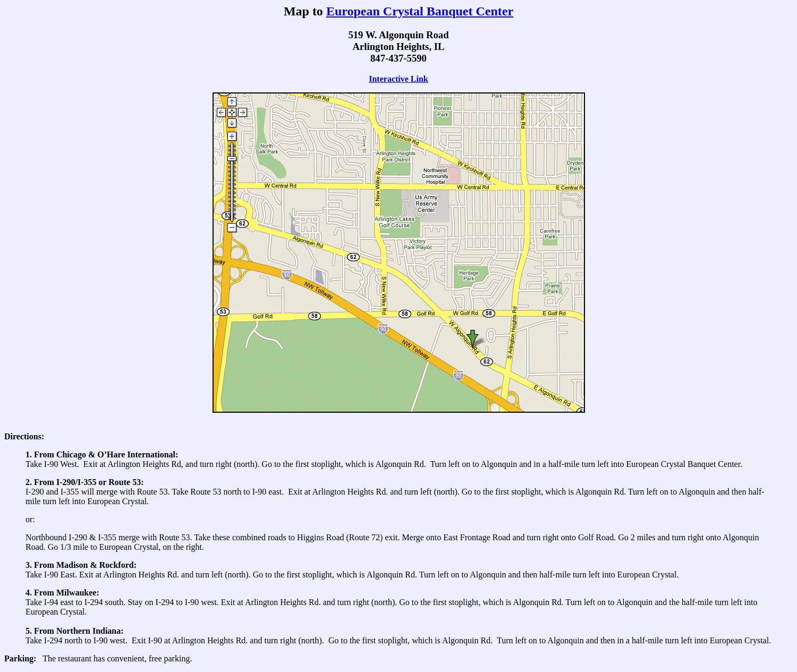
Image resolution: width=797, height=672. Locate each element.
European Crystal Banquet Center (420, 11)
